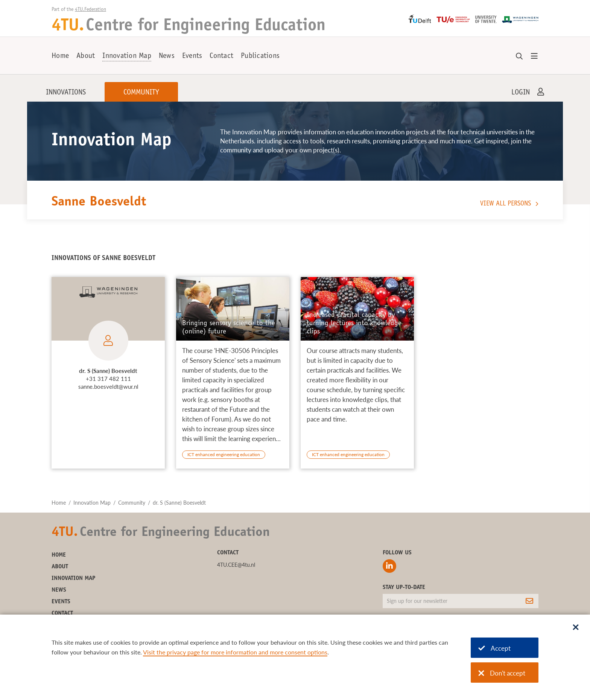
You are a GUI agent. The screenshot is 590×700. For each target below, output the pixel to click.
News (167, 56)
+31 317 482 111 (108, 379)
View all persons (506, 204)
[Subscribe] (529, 601)
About (86, 56)
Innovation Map (127, 56)
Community (141, 93)
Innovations (66, 93)
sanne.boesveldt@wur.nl (108, 387)
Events (192, 56)
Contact (221, 56)
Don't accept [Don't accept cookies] (502, 673)
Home (60, 56)
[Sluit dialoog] (576, 628)
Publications (260, 56)
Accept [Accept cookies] (494, 648)
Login (521, 93)
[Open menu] (534, 56)
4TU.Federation (90, 10)
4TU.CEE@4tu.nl (236, 565)
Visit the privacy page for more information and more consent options (235, 652)
